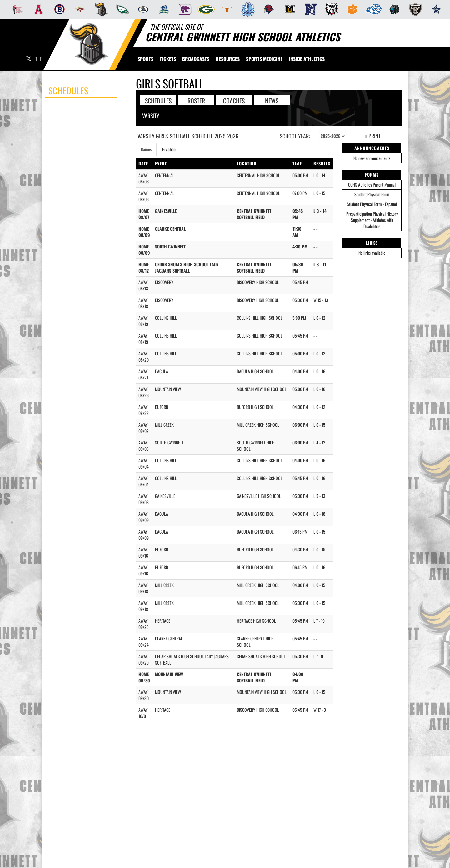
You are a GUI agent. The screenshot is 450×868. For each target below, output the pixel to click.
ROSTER (196, 100)
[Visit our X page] (29, 59)
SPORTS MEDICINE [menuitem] (264, 59)
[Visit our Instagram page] (41, 59)
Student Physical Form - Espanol (372, 204)
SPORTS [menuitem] (145, 59)
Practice (169, 149)
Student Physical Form (372, 194)
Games (146, 149)
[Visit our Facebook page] (36, 59)
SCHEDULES (158, 100)
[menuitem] (16, 9)
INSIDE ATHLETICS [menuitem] (307, 59)
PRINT (373, 136)
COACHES (234, 100)
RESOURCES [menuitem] (228, 59)
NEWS (272, 100)
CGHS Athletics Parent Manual (372, 185)
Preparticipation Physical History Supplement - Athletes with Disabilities (372, 220)
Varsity (151, 116)
